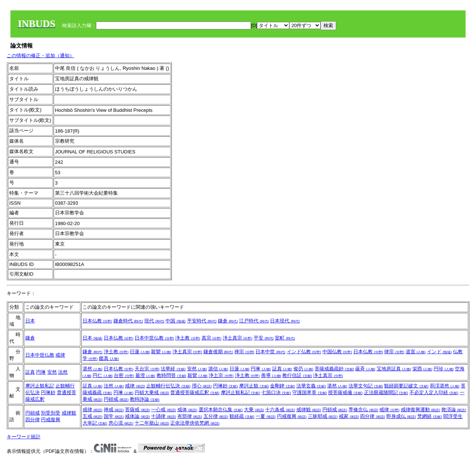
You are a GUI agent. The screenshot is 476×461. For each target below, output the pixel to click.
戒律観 (69, 413)
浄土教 (188, 338)
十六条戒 (280, 410)
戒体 (187, 410)
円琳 (41, 372)
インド (439, 352)
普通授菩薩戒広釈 (195, 392)
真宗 (212, 338)
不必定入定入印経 (434, 392)
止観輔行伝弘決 (168, 386)
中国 (176, 321)
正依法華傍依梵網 (195, 423)
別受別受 (51, 413)
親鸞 (161, 352)
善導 (271, 375)
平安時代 (202, 321)
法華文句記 (366, 386)
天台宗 (147, 369)
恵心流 (121, 423)
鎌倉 (228, 321)
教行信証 (297, 375)
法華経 (173, 369)
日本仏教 (97, 321)
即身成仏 (401, 416)
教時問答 (171, 375)
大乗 (254, 410)
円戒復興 (51, 420)
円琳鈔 (48, 392)
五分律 (216, 416)
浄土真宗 (238, 338)
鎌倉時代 (128, 321)
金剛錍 (282, 386)
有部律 (190, 416)
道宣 (416, 352)
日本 (30, 321)
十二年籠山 (152, 423)
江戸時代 (254, 321)
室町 (285, 338)
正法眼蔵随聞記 (386, 392)
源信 (218, 369)
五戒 (93, 416)
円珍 (444, 369)
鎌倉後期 (218, 352)
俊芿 (303, 369)
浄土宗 (221, 375)
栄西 (422, 369)
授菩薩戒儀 (345, 392)
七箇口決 (276, 392)
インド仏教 (304, 352)
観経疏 (242, 416)
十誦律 (163, 416)
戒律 (60, 355)
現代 (154, 321)
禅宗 (244, 352)
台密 (124, 375)
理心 (202, 386)
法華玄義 (311, 386)
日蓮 (140, 352)
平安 (264, 338)
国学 (114, 416)
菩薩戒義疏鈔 (334, 369)
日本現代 (285, 321)
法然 (63, 372)
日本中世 (270, 352)
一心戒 (163, 410)
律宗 (394, 352)
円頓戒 (116, 399)
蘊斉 (365, 369)
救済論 (454, 410)
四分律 (33, 420)
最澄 (145, 375)
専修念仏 (363, 410)
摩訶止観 (254, 386)
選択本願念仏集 (221, 410)
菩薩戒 (137, 410)
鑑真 (109, 358)
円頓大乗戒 (152, 392)
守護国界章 (310, 392)
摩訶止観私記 (40, 386)
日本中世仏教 (154, 338)
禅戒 (114, 410)
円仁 (103, 375)
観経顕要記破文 (406, 386)
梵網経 (430, 416)
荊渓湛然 (445, 386)
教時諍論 (145, 399)
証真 (30, 372)
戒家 (349, 416)
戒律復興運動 (421, 410)
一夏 (266, 416)
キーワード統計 (24, 437)
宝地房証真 (394, 369)
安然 (52, 372)
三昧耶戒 (323, 416)
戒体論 (137, 416)
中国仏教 (337, 352)
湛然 (93, 369)
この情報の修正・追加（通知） (41, 56)
